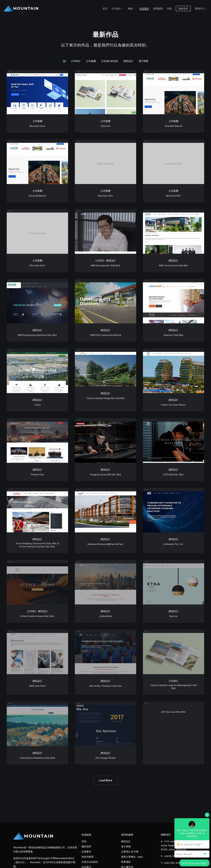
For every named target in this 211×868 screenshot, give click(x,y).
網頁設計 (128, 61)
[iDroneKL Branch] (174, 94)
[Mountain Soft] (37, 233)
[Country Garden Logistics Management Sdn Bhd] (174, 654)
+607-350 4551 (172, 863)
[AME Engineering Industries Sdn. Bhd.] (37, 303)
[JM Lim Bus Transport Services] (105, 654)
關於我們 (86, 846)
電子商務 (143, 61)
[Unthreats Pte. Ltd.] (174, 512)
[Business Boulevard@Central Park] (105, 512)
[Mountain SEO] (105, 163)
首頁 (84, 841)
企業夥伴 (86, 852)
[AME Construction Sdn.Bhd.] (174, 233)
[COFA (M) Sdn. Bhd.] (174, 442)
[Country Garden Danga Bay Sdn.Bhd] (105, 369)
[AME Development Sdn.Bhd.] (105, 233)
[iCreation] (105, 94)
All (64, 61)
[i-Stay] (37, 372)
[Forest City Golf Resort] (174, 372)
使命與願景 (88, 857)
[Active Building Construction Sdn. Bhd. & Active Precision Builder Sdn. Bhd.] (37, 512)
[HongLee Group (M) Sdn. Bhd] (105, 442)
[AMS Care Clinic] (37, 654)
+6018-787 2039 (174, 856)
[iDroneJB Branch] (37, 163)
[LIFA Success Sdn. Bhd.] (174, 712)
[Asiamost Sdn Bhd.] (174, 303)
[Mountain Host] (37, 94)
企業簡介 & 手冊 (130, 852)
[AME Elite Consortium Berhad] (105, 303)
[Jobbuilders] (105, 584)
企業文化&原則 (90, 862)
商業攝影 (126, 862)
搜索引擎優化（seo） (133, 857)
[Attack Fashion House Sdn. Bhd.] (37, 584)
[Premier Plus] (37, 442)
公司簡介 (76, 61)
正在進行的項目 (110, 61)
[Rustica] (174, 584)
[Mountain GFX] (174, 163)
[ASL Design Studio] (105, 726)
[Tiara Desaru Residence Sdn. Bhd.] (37, 726)
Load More (106, 780)
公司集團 (91, 61)
